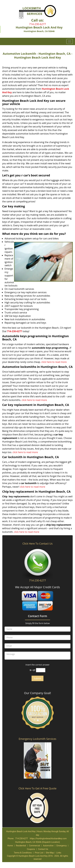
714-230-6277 (37, 24)
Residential (21, 846)
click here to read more (54, 362)
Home (10, 846)
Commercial (34, 846)
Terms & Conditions (23, 853)
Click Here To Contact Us (37, 544)
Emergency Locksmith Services (38, 739)
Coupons (31, 849)
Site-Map (50, 853)
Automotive (48, 846)
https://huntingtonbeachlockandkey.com (48, 839)
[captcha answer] (41, 670)
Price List (39, 853)
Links (59, 853)
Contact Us (43, 849)
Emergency (62, 846)
